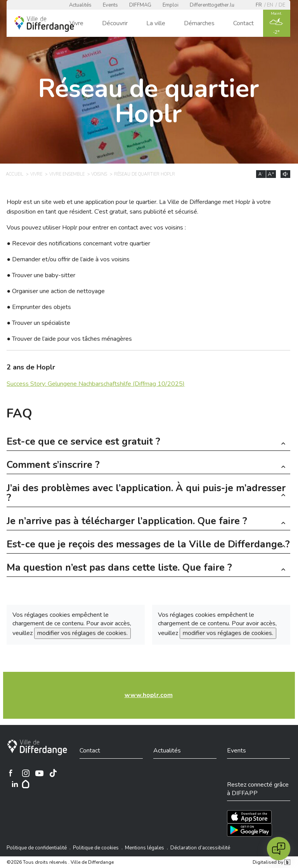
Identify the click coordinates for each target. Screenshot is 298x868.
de (282, 5)
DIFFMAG (140, 5)
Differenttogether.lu (212, 5)
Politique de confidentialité (37, 848)
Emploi (171, 5)
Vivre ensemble (67, 174)
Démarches (199, 23)
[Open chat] (279, 849)
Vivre (76, 23)
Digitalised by (271, 862)
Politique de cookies (96, 848)
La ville (156, 23)
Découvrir (115, 23)
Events (110, 5)
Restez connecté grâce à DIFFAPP (258, 789)
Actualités (80, 5)
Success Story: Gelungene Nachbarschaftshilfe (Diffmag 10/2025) (96, 384)
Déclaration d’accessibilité (200, 848)
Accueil (15, 174)
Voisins (99, 174)
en (270, 5)
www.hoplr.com (149, 695)
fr (259, 5)
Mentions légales (145, 848)
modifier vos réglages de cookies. (82, 633)
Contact (243, 23)
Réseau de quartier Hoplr (145, 174)
